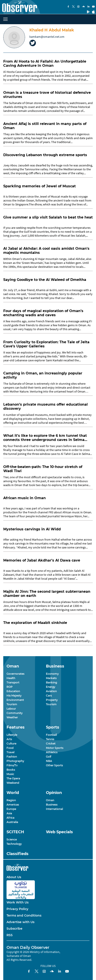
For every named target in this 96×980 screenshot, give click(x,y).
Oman (50, 800)
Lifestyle (12, 735)
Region (11, 800)
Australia (12, 822)
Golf (49, 757)
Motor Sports (55, 748)
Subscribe (14, 929)
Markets (51, 678)
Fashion (12, 757)
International (54, 809)
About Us (14, 877)
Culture (11, 744)
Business (52, 805)
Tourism (12, 704)
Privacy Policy (17, 909)
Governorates (15, 674)
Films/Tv (12, 765)
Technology (14, 844)
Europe (11, 809)
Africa (10, 818)
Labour (11, 709)
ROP (10, 687)
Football (51, 735)
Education (13, 691)
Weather (12, 717)
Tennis (50, 739)
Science (12, 839)
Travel (10, 752)
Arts (9, 739)
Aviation (51, 691)
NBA (49, 761)
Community (15, 713)
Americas (13, 805)
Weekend (13, 783)
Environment (15, 700)
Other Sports (54, 765)
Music (10, 774)
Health (11, 678)
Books (11, 770)
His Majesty (14, 696)
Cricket (51, 744)
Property (52, 700)
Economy (52, 674)
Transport (13, 682)
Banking (51, 682)
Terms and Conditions (24, 915)
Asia (9, 813)
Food (10, 748)
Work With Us (18, 902)
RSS (10, 935)
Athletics (52, 752)
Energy (51, 687)
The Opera (13, 778)
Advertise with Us (20, 922)
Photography (15, 761)
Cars (49, 696)
